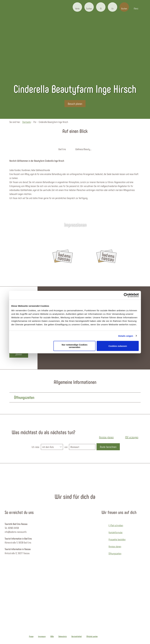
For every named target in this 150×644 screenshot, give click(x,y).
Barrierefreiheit (77, 636)
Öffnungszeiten (115, 553)
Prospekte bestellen (117, 539)
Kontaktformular (116, 532)
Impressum (42, 636)
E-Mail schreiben (116, 525)
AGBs (52, 636)
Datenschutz (63, 636)
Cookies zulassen (118, 346)
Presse (31, 636)
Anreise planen (115, 546)
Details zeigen (126, 336)
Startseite (27, 122)
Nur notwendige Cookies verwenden (75, 346)
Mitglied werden (92, 636)
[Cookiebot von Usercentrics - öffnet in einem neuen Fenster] (126, 295)
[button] (77, 7)
